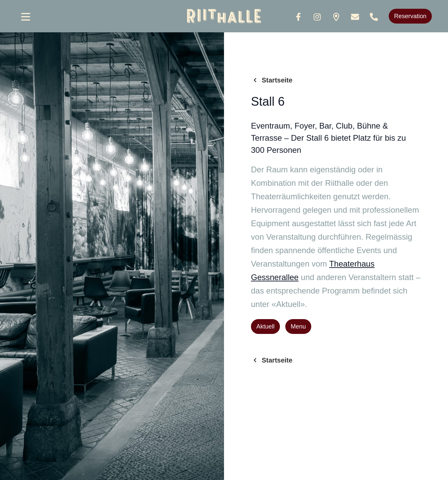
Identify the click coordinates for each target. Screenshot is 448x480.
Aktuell (265, 327)
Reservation (410, 16)
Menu (298, 327)
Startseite (272, 80)
